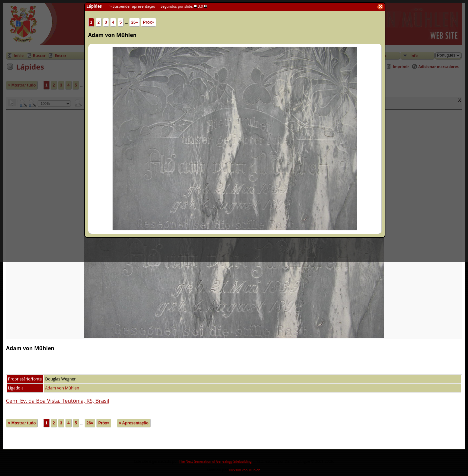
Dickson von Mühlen (245, 470)
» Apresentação (134, 423)
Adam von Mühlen (62, 388)
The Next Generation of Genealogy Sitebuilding (215, 461)
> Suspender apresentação (132, 6)
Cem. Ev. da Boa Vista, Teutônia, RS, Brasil (58, 401)
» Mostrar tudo (22, 423)
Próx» (104, 423)
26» (90, 423)
